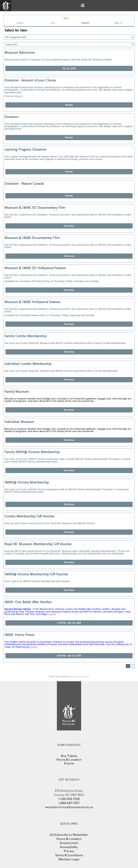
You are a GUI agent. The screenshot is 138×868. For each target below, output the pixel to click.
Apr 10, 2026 (69, 68)
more (19, 96)
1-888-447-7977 (69, 803)
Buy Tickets (69, 756)
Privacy (69, 851)
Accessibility (69, 847)
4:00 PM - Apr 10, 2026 (69, 656)
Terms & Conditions (69, 855)
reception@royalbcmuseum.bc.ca (69, 807)
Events (69, 763)
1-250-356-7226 (69, 799)
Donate (69, 105)
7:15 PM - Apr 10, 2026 (69, 623)
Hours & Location (69, 760)
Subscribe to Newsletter (71, 835)
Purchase (69, 226)
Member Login (69, 859)
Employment (69, 843)
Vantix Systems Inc (81, 676)
